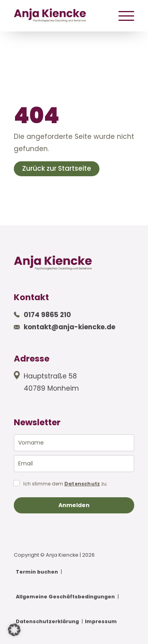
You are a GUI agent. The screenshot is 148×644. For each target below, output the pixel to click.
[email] (74, 464)
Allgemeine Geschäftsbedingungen (65, 597)
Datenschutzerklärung (47, 621)
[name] (74, 443)
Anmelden (74, 505)
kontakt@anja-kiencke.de (69, 327)
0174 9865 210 (47, 315)
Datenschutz (82, 484)
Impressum (101, 621)
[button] (14, 630)
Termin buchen (37, 572)
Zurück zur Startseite (57, 168)
